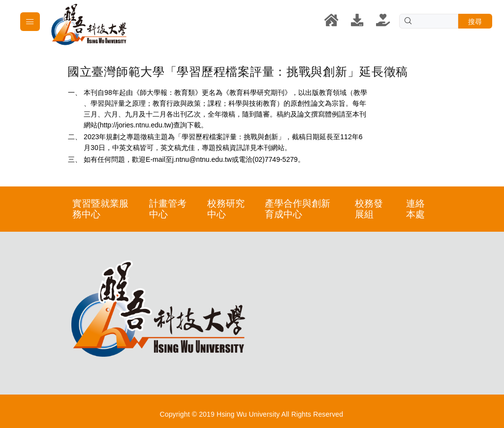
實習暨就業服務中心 (100, 209)
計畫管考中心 (168, 209)
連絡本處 (415, 209)
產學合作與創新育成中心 (298, 209)
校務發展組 (369, 209)
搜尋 (475, 22)
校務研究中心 (226, 209)
